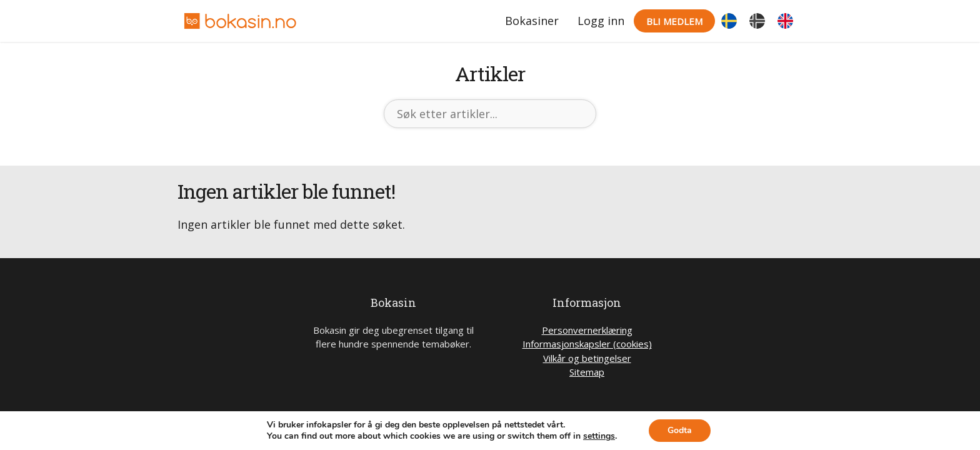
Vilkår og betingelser (587, 358)
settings (599, 436)
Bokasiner (532, 21)
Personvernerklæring (587, 330)
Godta (680, 430)
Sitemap (587, 372)
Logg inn (601, 21)
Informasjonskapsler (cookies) (587, 344)
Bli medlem (674, 21)
